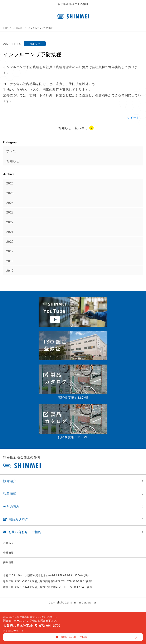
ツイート (133, 118)
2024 (10, 203)
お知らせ (13, 161)
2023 (10, 212)
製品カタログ (16, 519)
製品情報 (10, 494)
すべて (11, 151)
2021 (10, 232)
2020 (10, 241)
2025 (10, 193)
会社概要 (8, 553)
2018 (10, 261)
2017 (10, 271)
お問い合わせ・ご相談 (22, 532)
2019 (10, 251)
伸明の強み (11, 506)
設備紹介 (10, 481)
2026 (10, 183)
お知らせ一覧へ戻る (73, 128)
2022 (10, 222)
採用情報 (8, 562)
